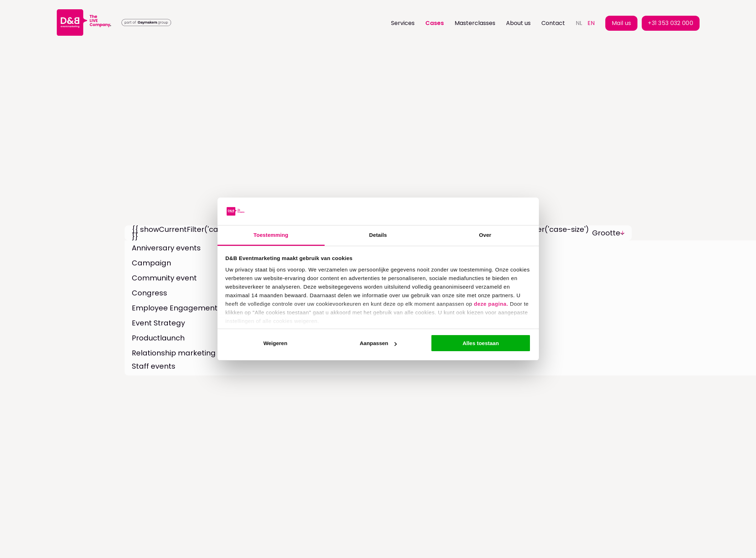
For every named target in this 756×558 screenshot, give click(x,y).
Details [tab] (378, 235)
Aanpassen (378, 343)
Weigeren (275, 343)
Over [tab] (485, 235)
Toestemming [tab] (271, 235)
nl (579, 23)
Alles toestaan (481, 343)
